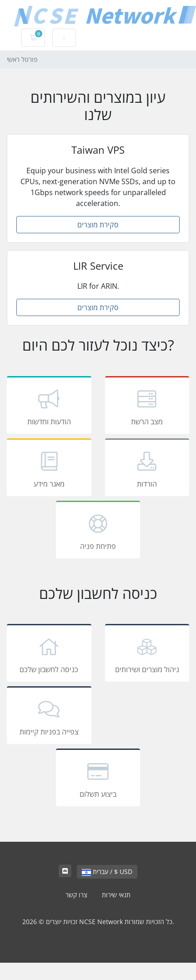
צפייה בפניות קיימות (49, 717)
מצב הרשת (147, 407)
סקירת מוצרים (98, 225)
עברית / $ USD (107, 872)
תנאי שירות (116, 895)
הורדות (147, 469)
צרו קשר (76, 895)
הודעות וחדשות (49, 407)
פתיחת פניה (98, 531)
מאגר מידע (49, 469)
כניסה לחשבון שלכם (49, 654)
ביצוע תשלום (98, 779)
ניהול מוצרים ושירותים (147, 654)
